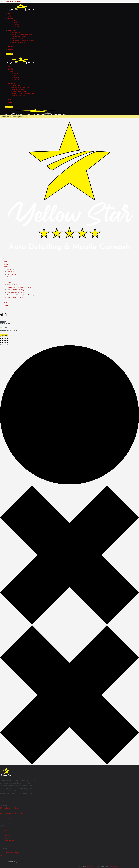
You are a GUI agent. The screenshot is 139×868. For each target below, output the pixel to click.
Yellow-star (4, 862)
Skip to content (6, 1)
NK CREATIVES (92, 867)
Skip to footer (17, 1)
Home (4, 117)
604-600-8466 (6, 818)
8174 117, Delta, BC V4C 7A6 (10, 808)
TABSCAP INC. (112, 867)
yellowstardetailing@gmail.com (12, 813)
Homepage (4, 335)
